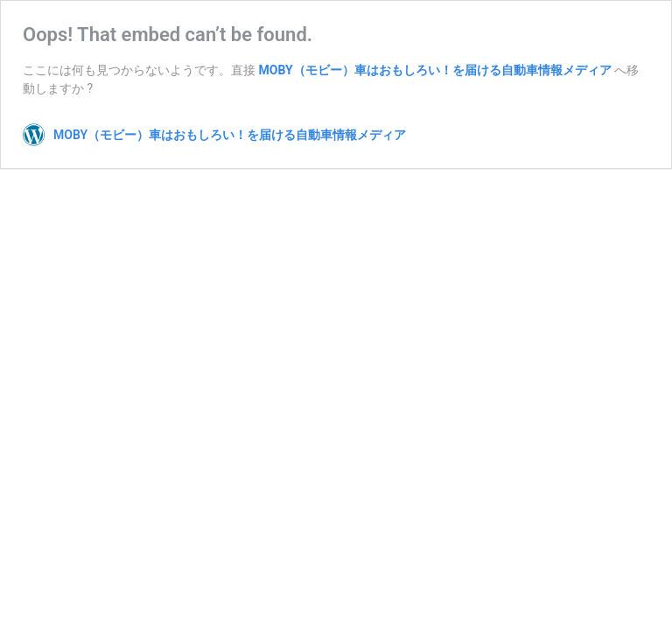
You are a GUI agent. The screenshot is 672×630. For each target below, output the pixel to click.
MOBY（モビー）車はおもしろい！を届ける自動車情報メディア (434, 70)
